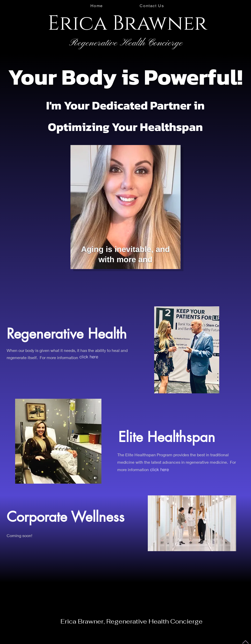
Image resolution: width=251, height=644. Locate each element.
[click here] (89, 357)
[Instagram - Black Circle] (5, 6)
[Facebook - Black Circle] (15, 6)
